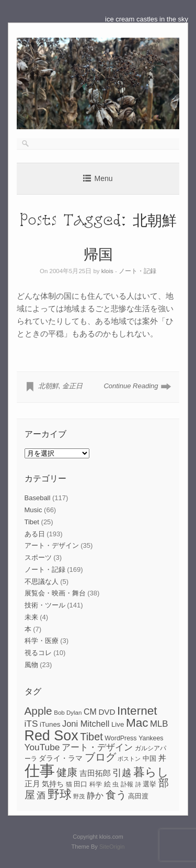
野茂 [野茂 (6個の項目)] (79, 796)
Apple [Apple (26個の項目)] (38, 711)
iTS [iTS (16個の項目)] (31, 724)
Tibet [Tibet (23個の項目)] (91, 737)
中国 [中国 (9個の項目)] (149, 758)
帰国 (98, 253)
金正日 (72, 386)
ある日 (35, 534)
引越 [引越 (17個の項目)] (122, 773)
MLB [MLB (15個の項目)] (159, 724)
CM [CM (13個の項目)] (90, 712)
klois (107, 271)
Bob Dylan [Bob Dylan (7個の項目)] (68, 713)
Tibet (32, 522)
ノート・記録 (137, 271)
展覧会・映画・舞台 (55, 593)
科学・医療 (42, 641)
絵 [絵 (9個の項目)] (107, 784)
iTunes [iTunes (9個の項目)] (50, 724)
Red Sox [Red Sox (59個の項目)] (51, 736)
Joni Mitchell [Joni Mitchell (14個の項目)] (86, 724)
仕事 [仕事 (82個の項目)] (40, 770)
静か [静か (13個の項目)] (95, 796)
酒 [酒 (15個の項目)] (41, 796)
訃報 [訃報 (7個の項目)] (127, 784)
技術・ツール (45, 605)
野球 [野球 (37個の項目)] (60, 794)
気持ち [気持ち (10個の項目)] (53, 784)
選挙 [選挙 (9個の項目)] (149, 784)
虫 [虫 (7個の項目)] (116, 784)
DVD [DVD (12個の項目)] (107, 712)
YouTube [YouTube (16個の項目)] (42, 747)
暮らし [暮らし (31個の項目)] (151, 772)
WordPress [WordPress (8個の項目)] (120, 738)
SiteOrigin (112, 847)
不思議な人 (42, 582)
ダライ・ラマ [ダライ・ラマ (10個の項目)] (61, 758)
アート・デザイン (52, 545)
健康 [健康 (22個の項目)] (67, 772)
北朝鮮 (48, 386)
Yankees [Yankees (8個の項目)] (151, 738)
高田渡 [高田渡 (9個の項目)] (138, 796)
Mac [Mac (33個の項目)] (137, 723)
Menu (103, 178)
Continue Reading (131, 386)
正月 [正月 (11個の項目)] (32, 784)
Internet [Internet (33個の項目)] (137, 711)
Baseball (38, 498)
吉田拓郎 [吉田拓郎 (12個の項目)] (95, 773)
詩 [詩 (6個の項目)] (138, 784)
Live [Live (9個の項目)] (118, 724)
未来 (31, 617)
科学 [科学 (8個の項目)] (96, 784)
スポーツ (38, 557)
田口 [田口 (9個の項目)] (80, 784)
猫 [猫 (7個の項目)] (69, 784)
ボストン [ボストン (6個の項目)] (129, 759)
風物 (31, 665)
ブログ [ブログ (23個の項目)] (100, 757)
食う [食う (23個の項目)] (116, 795)
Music (33, 510)
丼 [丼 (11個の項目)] (162, 758)
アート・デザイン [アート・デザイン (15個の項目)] (97, 747)
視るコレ (38, 653)
